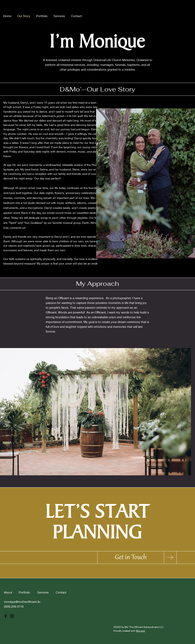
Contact (61, 592)
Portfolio (24, 592)
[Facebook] (176, 15)
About (8, 592)
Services (43, 592)
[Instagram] (182, 15)
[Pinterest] (189, 15)
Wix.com (140, 631)
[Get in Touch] (131, 557)
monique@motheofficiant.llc (22, 602)
